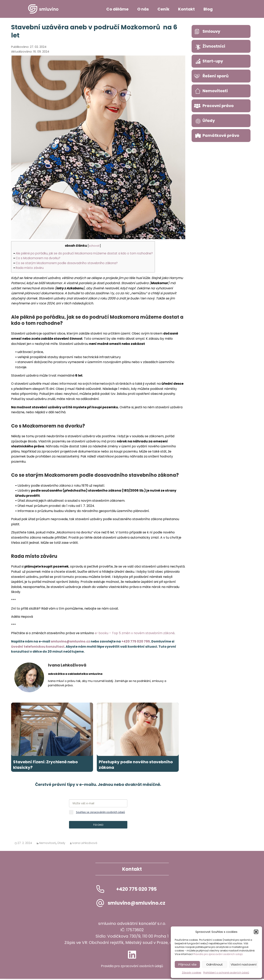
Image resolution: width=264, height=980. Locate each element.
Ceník (163, 9)
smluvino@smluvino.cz (70, 641)
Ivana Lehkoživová (85, 844)
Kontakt (186, 9)
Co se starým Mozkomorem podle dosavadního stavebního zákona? (67, 263)
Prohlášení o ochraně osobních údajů (226, 973)
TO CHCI (98, 826)
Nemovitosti (48, 844)
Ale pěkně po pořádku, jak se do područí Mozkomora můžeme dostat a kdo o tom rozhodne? (84, 253)
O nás (143, 9)
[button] (256, 932)
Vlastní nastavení (244, 964)
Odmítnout (215, 964)
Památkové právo (221, 135)
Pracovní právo (218, 106)
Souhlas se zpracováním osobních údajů (100, 813)
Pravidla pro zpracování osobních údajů (218, 954)
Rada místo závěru (30, 268)
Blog (208, 9)
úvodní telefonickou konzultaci (38, 647)
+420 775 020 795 (136, 641)
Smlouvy (212, 31)
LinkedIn (132, 956)
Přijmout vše (187, 964)
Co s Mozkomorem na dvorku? (38, 258)
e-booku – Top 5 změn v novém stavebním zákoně (135, 633)
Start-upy (213, 61)
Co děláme (117, 9)
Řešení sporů (216, 76)
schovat (94, 246)
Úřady (61, 844)
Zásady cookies (192, 973)
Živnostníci (214, 46)
